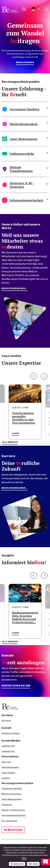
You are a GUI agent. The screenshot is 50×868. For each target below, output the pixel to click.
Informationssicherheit (14, 815)
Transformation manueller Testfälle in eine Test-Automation (24, 418)
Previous (34, 376)
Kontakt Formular (11, 733)
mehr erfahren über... (15, 288)
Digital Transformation (13, 810)
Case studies (8, 773)
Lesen (15, 433)
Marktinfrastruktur (12, 794)
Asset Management (12, 799)
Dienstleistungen (10, 767)
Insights (6, 778)
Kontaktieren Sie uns (16, 686)
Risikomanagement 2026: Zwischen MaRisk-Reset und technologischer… (25, 617)
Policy (24, 858)
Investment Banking (12, 788)
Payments (7, 805)
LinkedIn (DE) (8, 746)
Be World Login (13, 830)
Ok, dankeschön (17, 864)
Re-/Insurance (9, 821)
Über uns (6, 762)
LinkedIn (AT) (8, 751)
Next (44, 376)
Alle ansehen (10, 442)
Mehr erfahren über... (15, 488)
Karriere (6, 720)
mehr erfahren (25, 62)
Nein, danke (33, 864)
